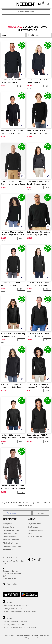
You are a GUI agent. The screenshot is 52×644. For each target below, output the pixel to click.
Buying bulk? (8, 524)
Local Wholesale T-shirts (12, 530)
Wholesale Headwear (11, 540)
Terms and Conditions (22, 636)
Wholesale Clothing (10, 533)
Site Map (34, 636)
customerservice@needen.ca (14, 573)
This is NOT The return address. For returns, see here (19, 612)
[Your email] (17, 513)
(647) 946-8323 (12, 557)
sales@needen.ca (9, 578)
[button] (39, 4)
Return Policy (8, 549)
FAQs (30, 533)
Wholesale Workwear (11, 543)
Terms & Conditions (35, 537)
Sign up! (41, 513)
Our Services (33, 527)
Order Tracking (12, 584)
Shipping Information (36, 530)
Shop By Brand (8, 527)
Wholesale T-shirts (10, 537)
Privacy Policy (9, 636)
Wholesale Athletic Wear (12, 546)
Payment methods (35, 524)
